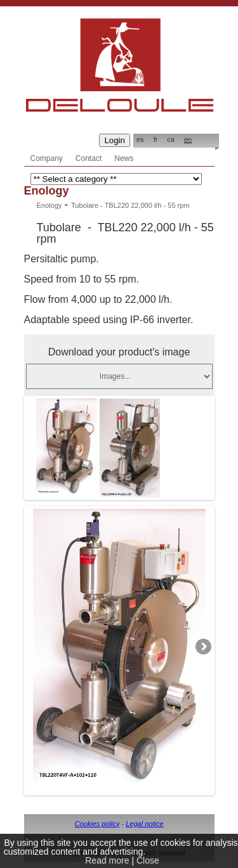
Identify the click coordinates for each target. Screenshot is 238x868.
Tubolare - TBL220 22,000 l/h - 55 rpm (130, 205)
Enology (50, 205)
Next (202, 647)
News (124, 158)
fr (156, 139)
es (140, 139)
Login (115, 140)
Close (148, 860)
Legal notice (144, 824)
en (188, 139)
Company (47, 158)
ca (171, 139)
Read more (107, 860)
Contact (89, 158)
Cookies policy (97, 824)
